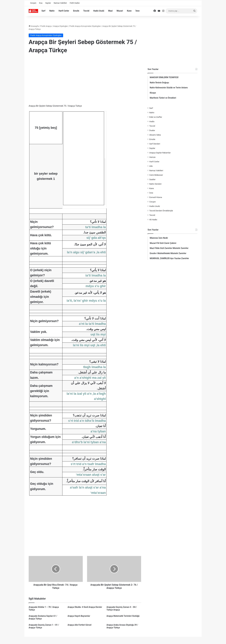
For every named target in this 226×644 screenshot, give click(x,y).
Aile (151, 166)
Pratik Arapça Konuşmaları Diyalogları (85, 26)
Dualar (152, 130)
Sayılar (48, 3)
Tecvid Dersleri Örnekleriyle (161, 211)
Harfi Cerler (64, 11)
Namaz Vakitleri (60, 3)
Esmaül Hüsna (156, 197)
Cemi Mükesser (156, 175)
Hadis (152, 121)
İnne (138, 11)
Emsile (76, 11)
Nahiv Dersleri (155, 184)
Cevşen (33, 3)
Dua (41, 3)
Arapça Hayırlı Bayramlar (79, 616)
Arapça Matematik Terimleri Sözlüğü (123, 616)
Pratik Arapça (46, 26)
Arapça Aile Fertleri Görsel (79, 625)
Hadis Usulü (99, 11)
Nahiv (52, 11)
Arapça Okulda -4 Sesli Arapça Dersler (85, 607)
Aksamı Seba (155, 135)
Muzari (120, 11)
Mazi (110, 11)
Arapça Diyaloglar (60, 26)
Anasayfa (34, 26)
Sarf (43, 11)
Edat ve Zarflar (156, 117)
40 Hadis (153, 220)
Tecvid (86, 11)
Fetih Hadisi (75, 3)
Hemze (152, 157)
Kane (129, 11)
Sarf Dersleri (155, 144)
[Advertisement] (85, 80)
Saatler (152, 179)
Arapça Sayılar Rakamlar (160, 153)
